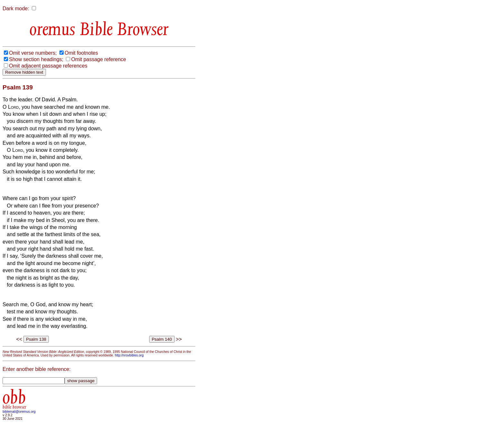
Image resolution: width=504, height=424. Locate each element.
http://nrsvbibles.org (129, 355)
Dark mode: (16, 9)
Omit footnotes (81, 53)
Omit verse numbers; (33, 53)
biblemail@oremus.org (19, 412)
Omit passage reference (99, 59)
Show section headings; (36, 59)
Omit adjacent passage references (48, 66)
